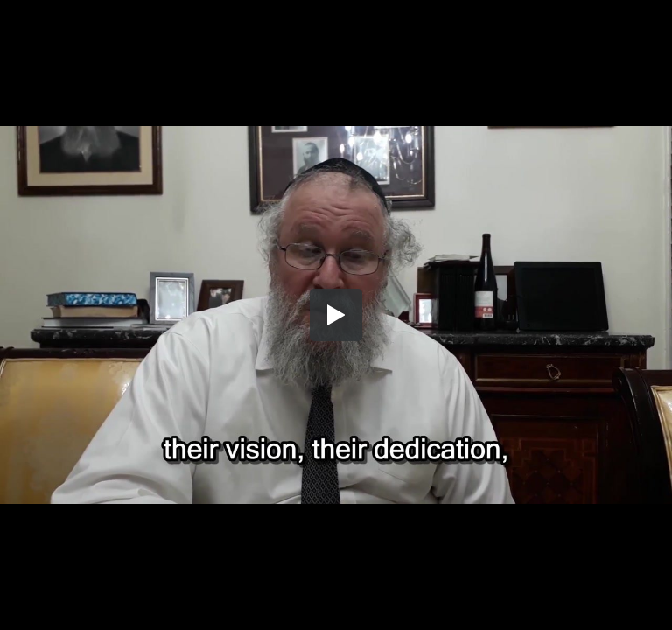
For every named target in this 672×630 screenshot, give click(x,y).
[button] (336, 315)
